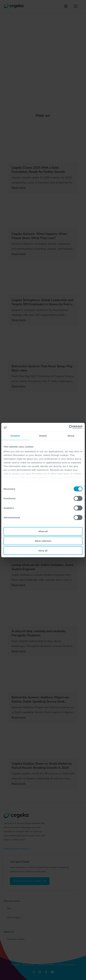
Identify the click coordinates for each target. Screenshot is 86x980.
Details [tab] (43, 436)
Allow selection (43, 541)
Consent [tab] (15, 436)
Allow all (43, 531)
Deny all (43, 550)
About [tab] (71, 436)
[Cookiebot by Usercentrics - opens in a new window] (69, 427)
